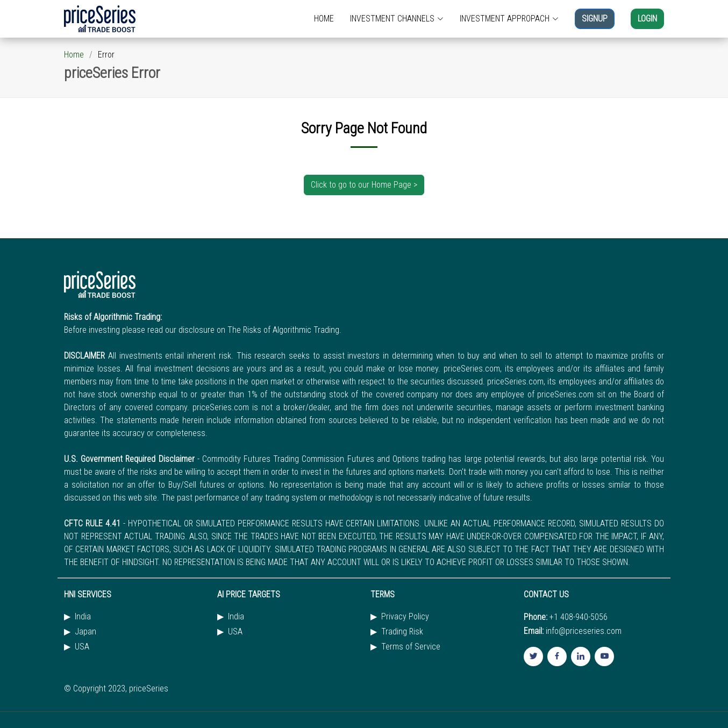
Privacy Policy (405, 617)
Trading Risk (402, 632)
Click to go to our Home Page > (364, 185)
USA (82, 647)
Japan (85, 632)
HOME (324, 19)
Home (74, 55)
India (83, 617)
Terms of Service (411, 647)
